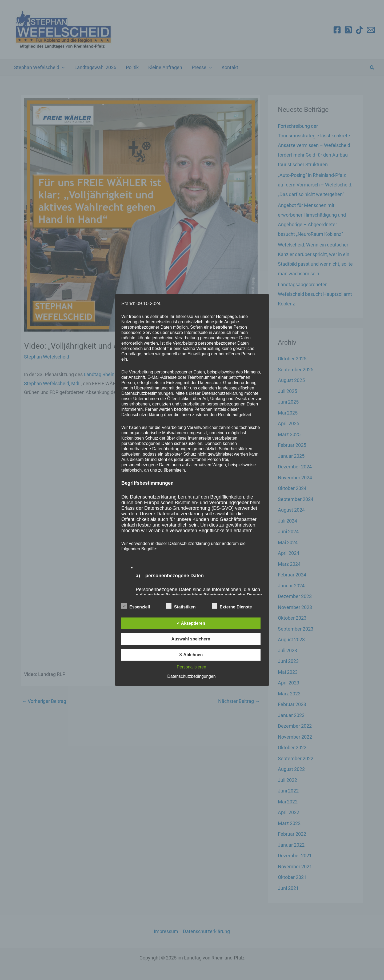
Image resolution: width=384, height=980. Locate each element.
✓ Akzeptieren (191, 623)
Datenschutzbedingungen (191, 676)
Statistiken (181, 606)
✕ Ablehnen (191, 655)
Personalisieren (191, 667)
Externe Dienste (232, 606)
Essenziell (136, 606)
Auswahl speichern (191, 639)
